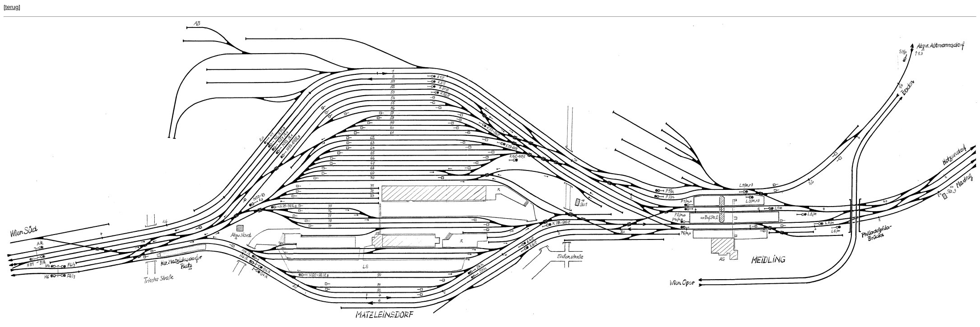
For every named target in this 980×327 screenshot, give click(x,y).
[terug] (12, 7)
